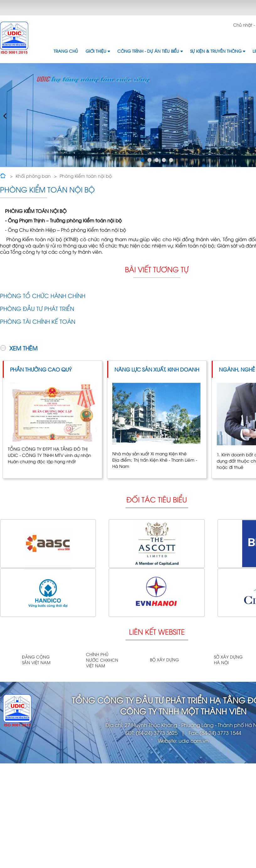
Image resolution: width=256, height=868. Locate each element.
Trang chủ (66, 51)
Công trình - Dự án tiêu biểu (150, 51)
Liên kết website (157, 631)
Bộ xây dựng (164, 659)
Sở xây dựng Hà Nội (228, 659)
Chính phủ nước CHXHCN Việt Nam (102, 660)
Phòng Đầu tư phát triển (37, 308)
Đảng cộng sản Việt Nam (36, 659)
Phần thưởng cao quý (41, 369)
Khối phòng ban (33, 176)
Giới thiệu (98, 51)
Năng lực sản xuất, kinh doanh (157, 369)
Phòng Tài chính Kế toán (38, 321)
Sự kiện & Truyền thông (218, 51)
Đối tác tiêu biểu (157, 499)
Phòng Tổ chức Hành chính (43, 295)
